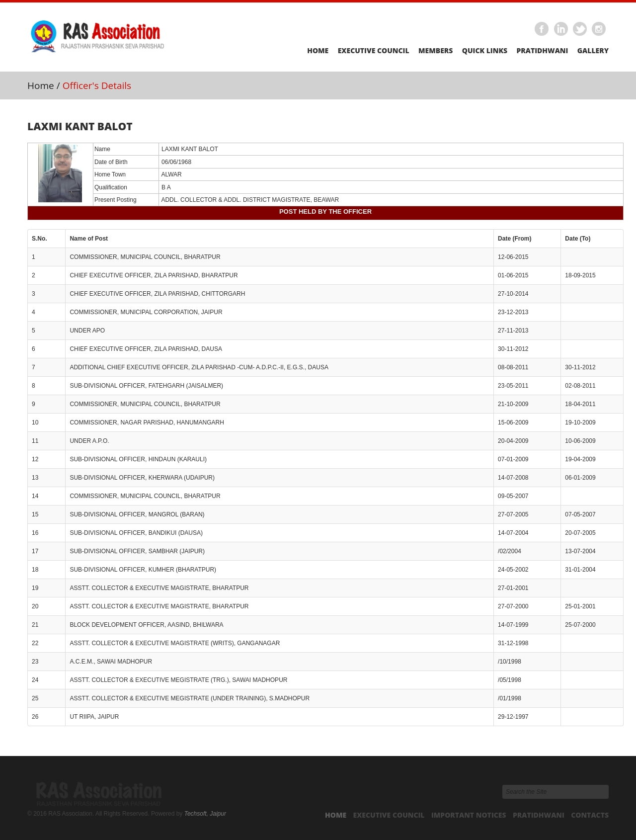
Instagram (599, 29)
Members (436, 50)
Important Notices (469, 815)
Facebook (542, 29)
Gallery (593, 50)
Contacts (590, 815)
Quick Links (485, 50)
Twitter (580, 29)
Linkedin (561, 29)
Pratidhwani (542, 50)
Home (318, 50)
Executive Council (374, 50)
